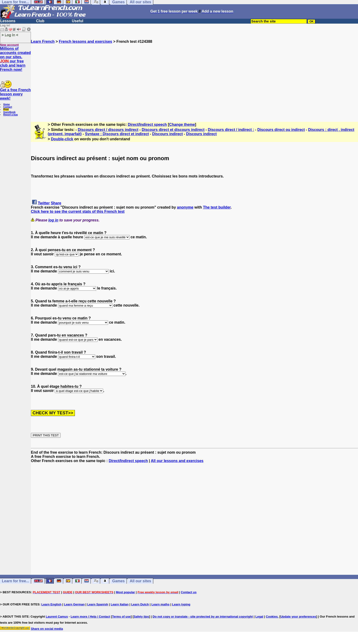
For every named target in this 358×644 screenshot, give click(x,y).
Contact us (189, 592)
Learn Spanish (98, 604)
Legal (259, 617)
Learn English (51, 604)
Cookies (272, 617)
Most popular (125, 592)
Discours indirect (167, 134)
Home (7, 104)
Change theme (182, 125)
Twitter (44, 203)
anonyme (185, 207)
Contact (8, 107)
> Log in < (10, 35)
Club (40, 21)
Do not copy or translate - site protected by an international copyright (203, 617)
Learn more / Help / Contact (90, 617)
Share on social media (47, 629)
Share (56, 203)
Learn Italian (120, 604)
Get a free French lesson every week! (15, 94)
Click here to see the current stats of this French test (78, 212)
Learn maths (160, 604)
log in (53, 220)
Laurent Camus (57, 617)
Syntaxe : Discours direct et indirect (117, 134)
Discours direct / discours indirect (108, 130)
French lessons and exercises (86, 42)
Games (119, 581)
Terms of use (121, 617)
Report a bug (11, 115)
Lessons (8, 21)
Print (6, 110)
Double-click (62, 139)
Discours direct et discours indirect (173, 130)
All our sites (140, 581)
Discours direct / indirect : (231, 130)
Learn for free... (15, 581)
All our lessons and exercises (177, 461)
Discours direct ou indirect (281, 130)
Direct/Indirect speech (147, 125)
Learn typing (181, 604)
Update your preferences (298, 617)
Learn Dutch (140, 604)
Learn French (43, 42)
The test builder (217, 207)
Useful (78, 21)
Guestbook (9, 112)
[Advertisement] (194, 76)
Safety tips (141, 617)
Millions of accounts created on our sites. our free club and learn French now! (15, 59)
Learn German (74, 604)
